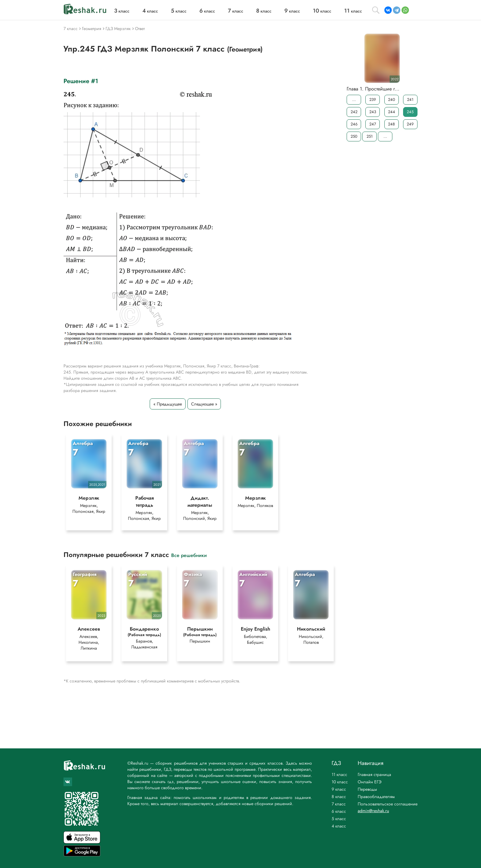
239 (373, 100)
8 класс (339, 797)
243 (373, 112)
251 (370, 136)
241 (410, 100)
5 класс (339, 819)
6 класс (339, 811)
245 (410, 112)
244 (392, 112)
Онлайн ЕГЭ (370, 782)
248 (391, 124)
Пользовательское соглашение (388, 804)
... (354, 100)
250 (354, 136)
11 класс (339, 774)
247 (373, 124)
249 (410, 124)
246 (354, 124)
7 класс (339, 804)
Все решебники (189, 555)
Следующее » (204, 404)
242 (354, 112)
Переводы (367, 789)
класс (122, 11)
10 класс (340, 782)
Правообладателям (376, 797)
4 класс (339, 826)
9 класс (339, 789)
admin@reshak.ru (373, 811)
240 (392, 100)
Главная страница (374, 774)
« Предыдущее (168, 404)
